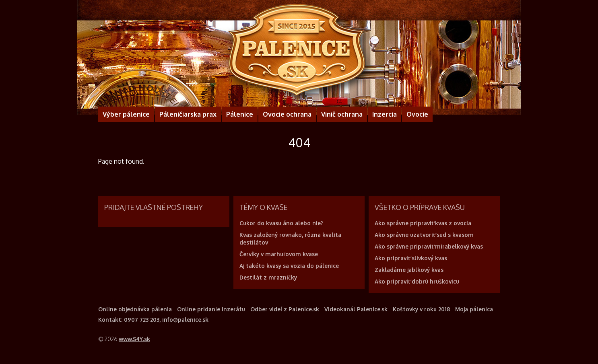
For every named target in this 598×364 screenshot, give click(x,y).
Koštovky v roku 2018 (421, 309)
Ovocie (417, 114)
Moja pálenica (474, 309)
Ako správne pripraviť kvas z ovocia (423, 223)
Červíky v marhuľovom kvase (279, 254)
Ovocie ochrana (287, 114)
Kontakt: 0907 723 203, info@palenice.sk (153, 320)
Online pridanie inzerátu (211, 309)
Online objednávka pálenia (135, 309)
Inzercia (385, 114)
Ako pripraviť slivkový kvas (411, 258)
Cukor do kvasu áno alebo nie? (281, 223)
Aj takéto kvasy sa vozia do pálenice (289, 266)
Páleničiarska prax (188, 114)
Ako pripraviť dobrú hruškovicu (417, 281)
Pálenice (240, 114)
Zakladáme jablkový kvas (409, 270)
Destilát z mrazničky (268, 277)
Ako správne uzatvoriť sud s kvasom (424, 235)
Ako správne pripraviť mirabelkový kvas (429, 246)
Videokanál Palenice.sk (356, 309)
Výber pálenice (126, 114)
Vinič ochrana (342, 114)
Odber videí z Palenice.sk (285, 309)
